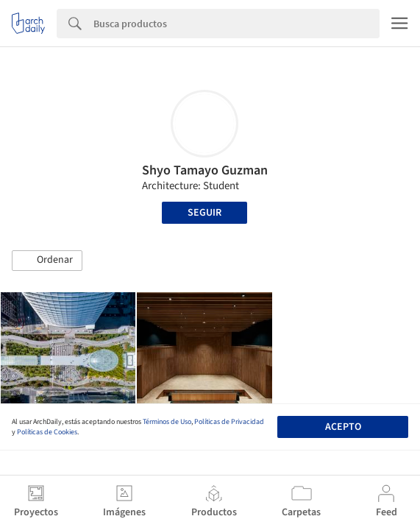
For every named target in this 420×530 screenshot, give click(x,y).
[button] (47, 261)
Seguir (204, 213)
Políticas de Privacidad (229, 422)
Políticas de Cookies (47, 432)
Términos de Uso (167, 422)
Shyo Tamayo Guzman (205, 170)
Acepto (343, 427)
